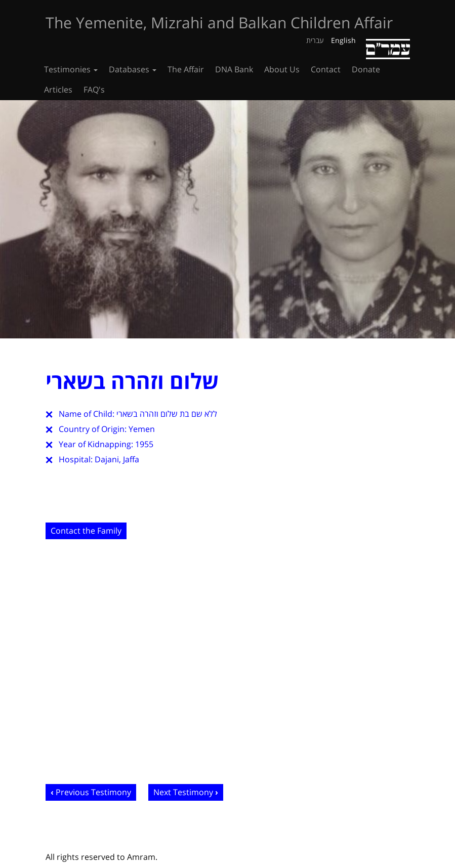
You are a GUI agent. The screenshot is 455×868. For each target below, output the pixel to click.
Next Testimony (183, 792)
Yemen (142, 429)
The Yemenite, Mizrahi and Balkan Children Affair (219, 23)
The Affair (186, 69)
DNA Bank (234, 69)
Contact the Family (86, 531)
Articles (58, 90)
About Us (282, 69)
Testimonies (71, 69)
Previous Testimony (93, 792)
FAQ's (94, 90)
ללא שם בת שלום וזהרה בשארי (167, 414)
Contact (326, 69)
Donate (366, 69)
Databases (133, 69)
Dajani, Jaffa (117, 459)
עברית (315, 40)
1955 (144, 444)
